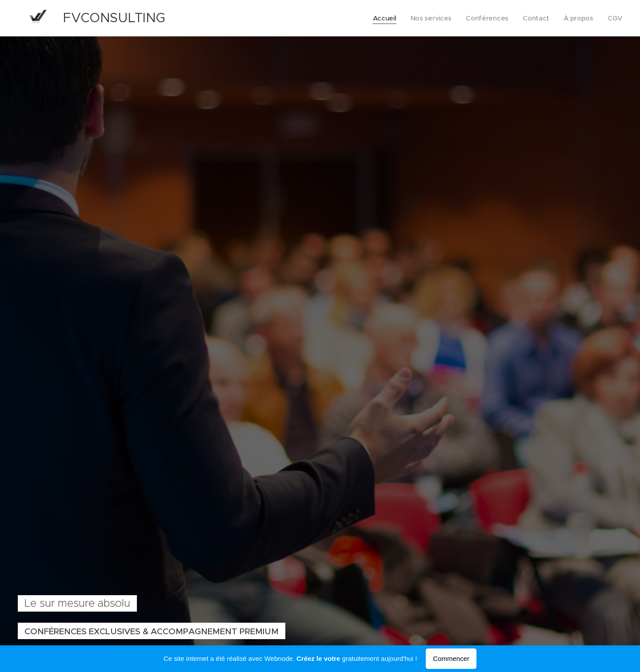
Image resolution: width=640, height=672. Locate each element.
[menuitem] (381, 18)
